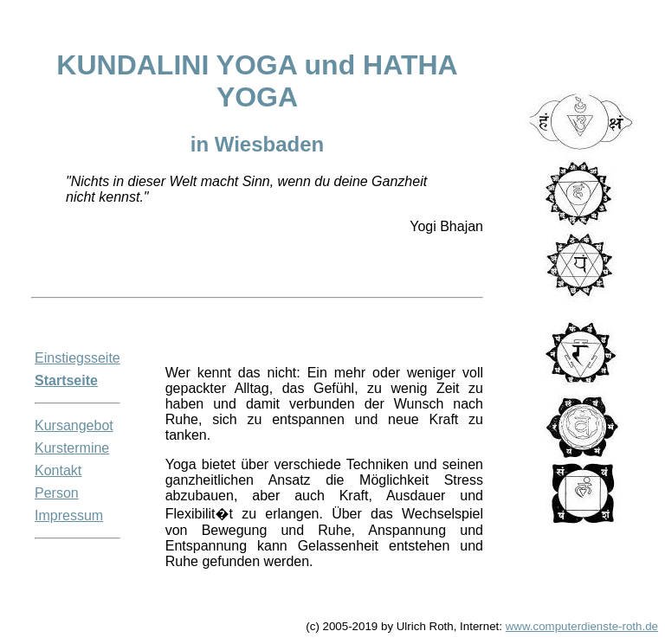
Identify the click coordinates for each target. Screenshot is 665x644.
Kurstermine (72, 448)
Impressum (69, 515)
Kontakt (58, 470)
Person (57, 493)
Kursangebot (74, 425)
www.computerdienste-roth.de (582, 626)
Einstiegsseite (77, 358)
